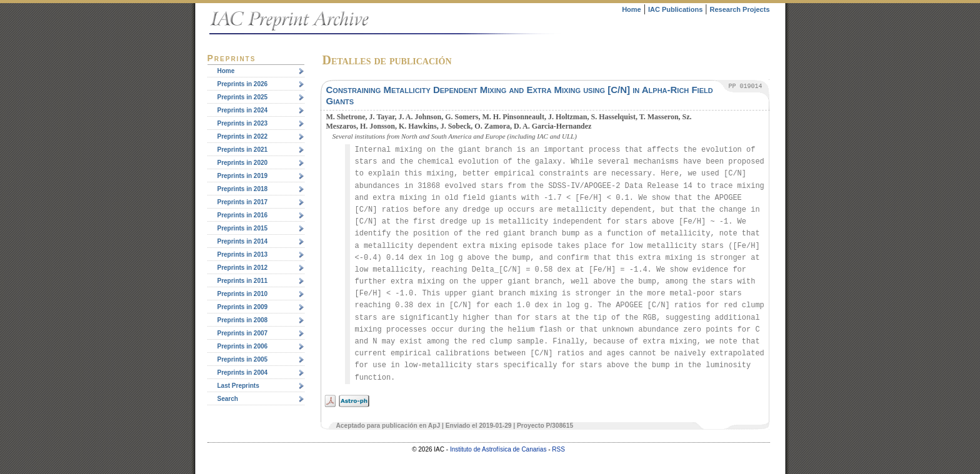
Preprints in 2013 (243, 254)
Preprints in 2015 (243, 228)
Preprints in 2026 (243, 84)
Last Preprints (238, 386)
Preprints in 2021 (243, 150)
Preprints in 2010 (243, 294)
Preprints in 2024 (243, 110)
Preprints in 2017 (243, 202)
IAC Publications (675, 9)
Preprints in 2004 (243, 373)
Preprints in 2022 (243, 136)
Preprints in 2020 (243, 163)
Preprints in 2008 (243, 320)
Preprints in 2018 (243, 189)
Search (228, 399)
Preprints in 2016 (243, 215)
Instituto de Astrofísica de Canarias (498, 449)
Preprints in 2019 (243, 176)
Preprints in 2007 (243, 333)
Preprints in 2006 (243, 346)
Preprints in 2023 (243, 123)
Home (632, 9)
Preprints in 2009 (243, 307)
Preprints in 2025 (243, 97)
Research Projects (740, 9)
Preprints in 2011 (243, 281)
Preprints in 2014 (243, 241)
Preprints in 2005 (243, 359)
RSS (558, 449)
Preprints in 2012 (243, 268)
